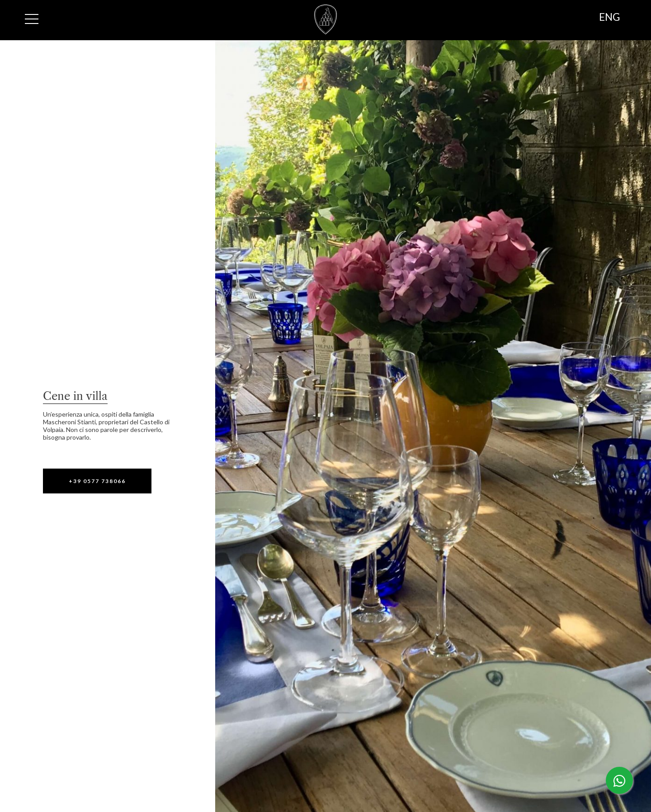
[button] (97, 481)
